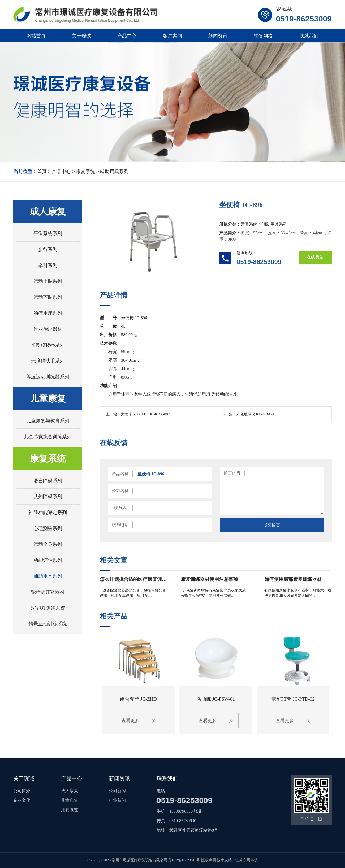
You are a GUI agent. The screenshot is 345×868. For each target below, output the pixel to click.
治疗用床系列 (48, 313)
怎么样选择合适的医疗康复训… (133, 579)
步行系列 (48, 249)
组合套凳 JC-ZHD (138, 699)
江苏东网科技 (247, 860)
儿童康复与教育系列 (48, 421)
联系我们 (309, 36)
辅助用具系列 (114, 172)
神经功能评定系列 (48, 512)
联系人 (120, 508)
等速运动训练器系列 (48, 377)
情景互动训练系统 (48, 624)
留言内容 (232, 473)
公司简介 (22, 791)
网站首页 (36, 36)
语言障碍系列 (48, 481)
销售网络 (263, 36)
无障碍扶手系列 (48, 361)
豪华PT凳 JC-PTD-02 (293, 699)
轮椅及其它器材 (48, 592)
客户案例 (172, 36)
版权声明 (209, 860)
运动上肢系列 (48, 281)
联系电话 (120, 525)
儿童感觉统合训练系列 (48, 437)
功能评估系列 (48, 560)
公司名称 (120, 491)
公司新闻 (117, 791)
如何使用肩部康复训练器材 (293, 579)
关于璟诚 (81, 36)
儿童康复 (48, 399)
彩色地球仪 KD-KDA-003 (257, 414)
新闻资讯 (218, 36)
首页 (42, 172)
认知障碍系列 (48, 497)
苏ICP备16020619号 (184, 860)
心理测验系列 (48, 528)
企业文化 (22, 800)
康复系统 (85, 172)
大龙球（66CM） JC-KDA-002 (145, 414)
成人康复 (48, 211)
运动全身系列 (48, 544)
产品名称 (120, 474)
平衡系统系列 (48, 234)
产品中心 (127, 36)
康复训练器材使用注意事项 (209, 579)
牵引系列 (48, 265)
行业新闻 (117, 800)
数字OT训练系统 (48, 608)
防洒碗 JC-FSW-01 (216, 699)
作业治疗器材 (48, 329)
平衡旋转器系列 (48, 345)
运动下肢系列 (48, 297)
